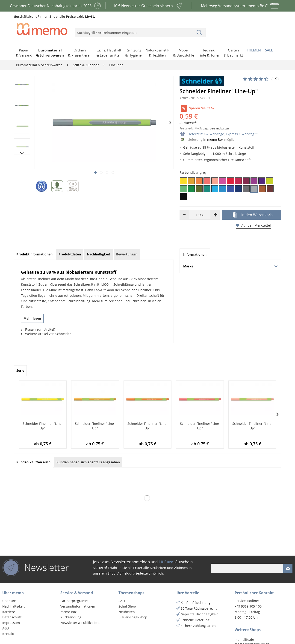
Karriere (9, 612)
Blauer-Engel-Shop (133, 617)
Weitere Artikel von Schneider (46, 334)
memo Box (215, 139)
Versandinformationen (78, 606)
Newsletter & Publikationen (81, 623)
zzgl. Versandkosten (216, 128)
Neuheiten (127, 612)
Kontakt (8, 634)
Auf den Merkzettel (253, 225)
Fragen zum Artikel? (38, 329)
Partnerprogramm (74, 601)
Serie (20, 370)
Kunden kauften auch (33, 462)
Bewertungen (127, 254)
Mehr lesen (32, 318)
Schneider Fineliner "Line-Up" (43, 426)
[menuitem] (140, 31)
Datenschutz (12, 617)
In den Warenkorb (253, 215)
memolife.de (244, 640)
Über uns (9, 601)
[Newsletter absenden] (288, 568)
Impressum (11, 623)
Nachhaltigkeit (13, 606)
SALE (122, 601)
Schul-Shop (127, 606)
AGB (6, 628)
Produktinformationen (34, 254)
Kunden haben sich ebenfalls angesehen (88, 462)
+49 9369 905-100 (248, 606)
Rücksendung (71, 617)
